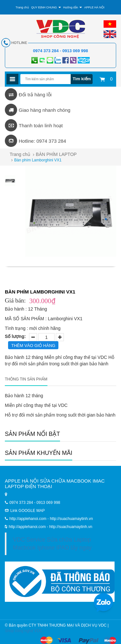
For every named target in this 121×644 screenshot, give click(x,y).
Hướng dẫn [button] (73, 7)
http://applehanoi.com (28, 527)
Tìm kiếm (82, 79)
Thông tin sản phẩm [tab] (26, 379)
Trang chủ (20, 154)
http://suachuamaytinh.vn (71, 527)
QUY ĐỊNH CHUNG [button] (46, 7)
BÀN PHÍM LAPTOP (56, 154)
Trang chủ (22, 7)
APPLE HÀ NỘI (94, 7)
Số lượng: (15, 336)
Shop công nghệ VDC (24, 631)
